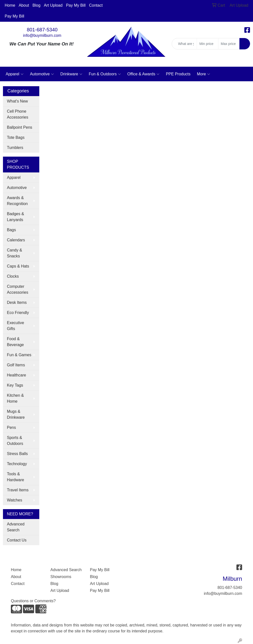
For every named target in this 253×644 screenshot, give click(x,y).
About (24, 5)
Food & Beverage (15, 342)
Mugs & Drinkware (16, 414)
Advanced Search (16, 527)
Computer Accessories (18, 289)
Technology (17, 464)
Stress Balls (17, 454)
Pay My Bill (76, 5)
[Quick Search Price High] (229, 44)
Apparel (15, 74)
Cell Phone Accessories (18, 114)
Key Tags (15, 385)
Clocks (13, 276)
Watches (15, 500)
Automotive (42, 74)
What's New (17, 101)
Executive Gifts (15, 326)
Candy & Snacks (14, 253)
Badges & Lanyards (15, 217)
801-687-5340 (42, 30)
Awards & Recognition (17, 201)
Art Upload (53, 5)
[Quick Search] (184, 44)
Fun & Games (19, 355)
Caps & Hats (18, 266)
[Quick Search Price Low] (207, 44)
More (203, 74)
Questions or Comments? (33, 601)
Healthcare (16, 375)
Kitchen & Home (15, 398)
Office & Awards (143, 74)
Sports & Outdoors (15, 441)
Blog (37, 5)
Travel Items (18, 490)
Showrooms (61, 577)
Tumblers (15, 148)
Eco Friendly (18, 313)
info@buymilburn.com (42, 35)
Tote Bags (16, 137)
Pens (11, 427)
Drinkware (71, 74)
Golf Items (16, 365)
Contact (96, 5)
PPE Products (178, 74)
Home (10, 5)
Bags (11, 230)
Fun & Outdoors (105, 74)
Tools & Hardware (15, 477)
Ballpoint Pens (20, 127)
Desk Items (17, 302)
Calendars (16, 240)
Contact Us (17, 540)
